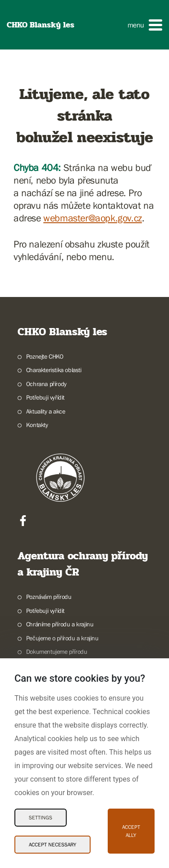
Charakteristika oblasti (54, 370)
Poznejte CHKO (45, 356)
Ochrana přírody (46, 384)
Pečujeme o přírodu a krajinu (62, 638)
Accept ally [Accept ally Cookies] (131, 831)
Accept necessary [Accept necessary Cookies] (53, 845)
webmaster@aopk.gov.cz (93, 218)
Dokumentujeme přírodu (57, 652)
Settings (41, 818)
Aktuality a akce (46, 411)
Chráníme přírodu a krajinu (60, 624)
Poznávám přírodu (49, 597)
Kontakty (37, 425)
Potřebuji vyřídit (45, 397)
